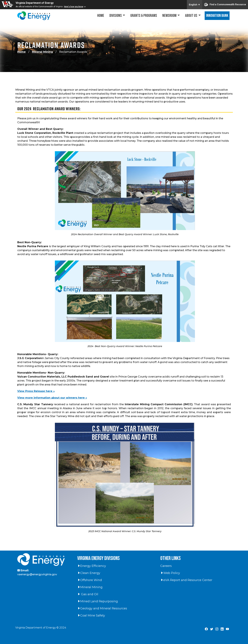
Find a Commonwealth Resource (225, 5)
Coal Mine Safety (91, 615)
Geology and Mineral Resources (102, 608)
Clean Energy (89, 573)
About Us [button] (191, 16)
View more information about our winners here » (52, 398)
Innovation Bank (217, 16)
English (195, 5)
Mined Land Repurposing (98, 601)
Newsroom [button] (169, 16)
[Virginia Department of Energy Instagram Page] (217, 629)
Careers (166, 566)
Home (101, 16)
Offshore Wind (90, 580)
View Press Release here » (36, 391)
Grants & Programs (144, 16)
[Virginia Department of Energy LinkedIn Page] (222, 629)
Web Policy (170, 573)
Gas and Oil (88, 594)
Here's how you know (74, 7)
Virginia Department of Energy (35, 3)
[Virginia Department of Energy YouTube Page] (227, 629)
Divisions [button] (116, 16)
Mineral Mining (42, 52)
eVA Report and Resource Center (186, 580)
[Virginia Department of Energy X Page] (212, 629)
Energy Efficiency (92, 566)
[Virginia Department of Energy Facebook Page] (206, 629)
